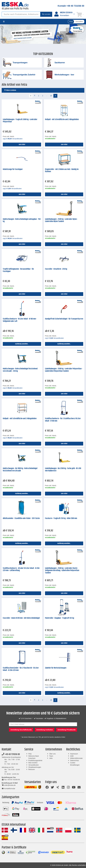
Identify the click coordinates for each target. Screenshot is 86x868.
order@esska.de (9, 785)
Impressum (74, 754)
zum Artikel (22, 145)
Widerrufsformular (76, 758)
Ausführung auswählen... (22, 344)
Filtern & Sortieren (10, 90)
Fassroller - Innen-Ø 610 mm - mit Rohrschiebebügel (21, 618)
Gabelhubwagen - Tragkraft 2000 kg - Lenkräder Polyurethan (20, 121)
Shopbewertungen (35, 767)
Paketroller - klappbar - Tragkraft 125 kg (60, 618)
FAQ (30, 754)
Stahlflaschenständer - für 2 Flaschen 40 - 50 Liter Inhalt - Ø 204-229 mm (21, 669)
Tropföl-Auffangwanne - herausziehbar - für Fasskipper (18, 270)
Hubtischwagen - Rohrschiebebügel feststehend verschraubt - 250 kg (20, 370)
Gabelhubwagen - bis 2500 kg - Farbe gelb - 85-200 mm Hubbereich (63, 470)
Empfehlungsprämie (35, 760)
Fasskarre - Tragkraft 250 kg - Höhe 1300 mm (61, 518)
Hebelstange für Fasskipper (13, 169)
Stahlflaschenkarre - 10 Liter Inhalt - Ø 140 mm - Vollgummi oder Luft (20, 320)
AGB (72, 756)
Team (51, 756)
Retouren (32, 769)
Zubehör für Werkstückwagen (56, 668)
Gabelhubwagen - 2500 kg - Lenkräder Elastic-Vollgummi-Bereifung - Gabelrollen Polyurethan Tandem (62, 571)
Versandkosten (34, 765)
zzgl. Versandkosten (13, 139)
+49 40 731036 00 (11, 754)
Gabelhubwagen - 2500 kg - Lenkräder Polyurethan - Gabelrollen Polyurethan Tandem (64, 370)
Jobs (51, 758)
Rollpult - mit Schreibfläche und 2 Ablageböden (62, 119)
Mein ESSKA (33, 763)
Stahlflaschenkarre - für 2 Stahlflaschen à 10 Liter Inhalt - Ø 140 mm (63, 420)
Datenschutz (74, 760)
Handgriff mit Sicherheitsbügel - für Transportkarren (64, 319)
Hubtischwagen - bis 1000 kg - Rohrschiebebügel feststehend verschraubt (20, 470)
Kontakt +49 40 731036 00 (71, 6)
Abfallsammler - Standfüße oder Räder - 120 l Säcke (21, 518)
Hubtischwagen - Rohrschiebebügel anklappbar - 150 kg (22, 220)
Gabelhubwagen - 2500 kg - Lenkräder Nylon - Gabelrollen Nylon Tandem (61, 220)
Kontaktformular (8, 789)
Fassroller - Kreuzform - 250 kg (56, 269)
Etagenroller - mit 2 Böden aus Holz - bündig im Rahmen (62, 171)
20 (51, 96)
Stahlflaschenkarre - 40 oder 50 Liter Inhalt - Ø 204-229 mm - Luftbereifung (21, 569)
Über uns (52, 754)
